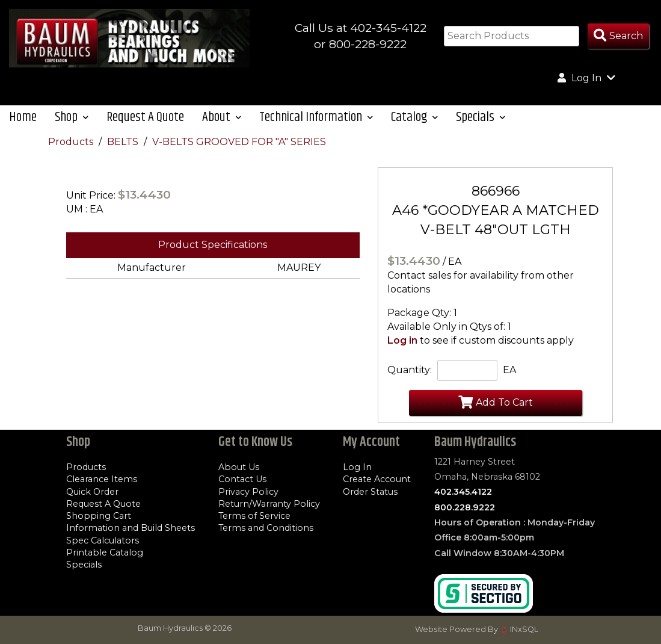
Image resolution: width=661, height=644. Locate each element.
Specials (84, 565)
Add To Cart (496, 402)
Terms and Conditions (266, 528)
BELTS (124, 142)
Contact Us (242, 479)
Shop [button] (72, 117)
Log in (402, 340)
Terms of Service (254, 516)
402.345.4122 (463, 492)
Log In (357, 467)
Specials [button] (481, 117)
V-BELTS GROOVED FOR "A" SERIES (239, 142)
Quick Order (92, 492)
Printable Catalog (105, 553)
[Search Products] (618, 36)
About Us (239, 467)
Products (72, 142)
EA (509, 370)
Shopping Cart (99, 516)
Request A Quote (145, 117)
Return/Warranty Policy (269, 504)
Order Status (370, 492)
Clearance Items (102, 479)
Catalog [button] (414, 117)
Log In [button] (586, 78)
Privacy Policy (248, 492)
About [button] (222, 117)
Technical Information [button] (316, 117)
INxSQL (524, 629)
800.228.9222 (465, 507)
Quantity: (410, 370)
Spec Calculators (103, 540)
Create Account (377, 479)
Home (23, 117)
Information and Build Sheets (131, 528)
